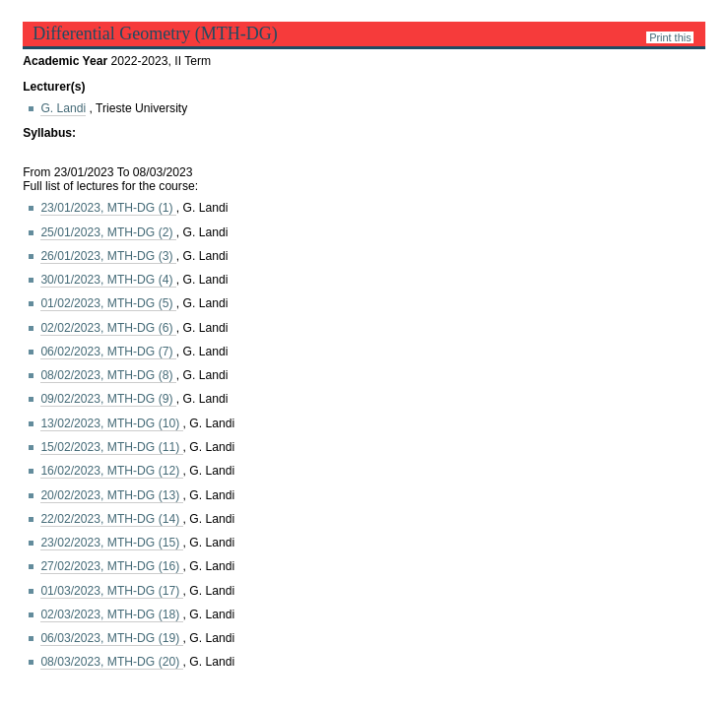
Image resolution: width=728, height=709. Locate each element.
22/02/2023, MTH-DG (111, 519)
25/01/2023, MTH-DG (108, 232)
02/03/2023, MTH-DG (111, 614)
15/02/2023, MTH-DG (111, 447)
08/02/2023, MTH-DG (108, 375)
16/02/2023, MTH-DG (111, 471)
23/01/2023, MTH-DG (108, 208)
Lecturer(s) (54, 87)
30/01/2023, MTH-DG (108, 280)
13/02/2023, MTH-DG (111, 423)
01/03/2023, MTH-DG (111, 591)
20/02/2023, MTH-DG (111, 495)
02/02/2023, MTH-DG (108, 328)
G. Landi (63, 108)
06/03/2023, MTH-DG (111, 638)
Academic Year (66, 61)
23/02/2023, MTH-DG (111, 543)
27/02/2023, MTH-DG (111, 566)
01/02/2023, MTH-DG (108, 303)
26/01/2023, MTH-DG (108, 256)
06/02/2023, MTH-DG (108, 352)
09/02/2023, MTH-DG (108, 399)
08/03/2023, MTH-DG (111, 662)
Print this (670, 37)
